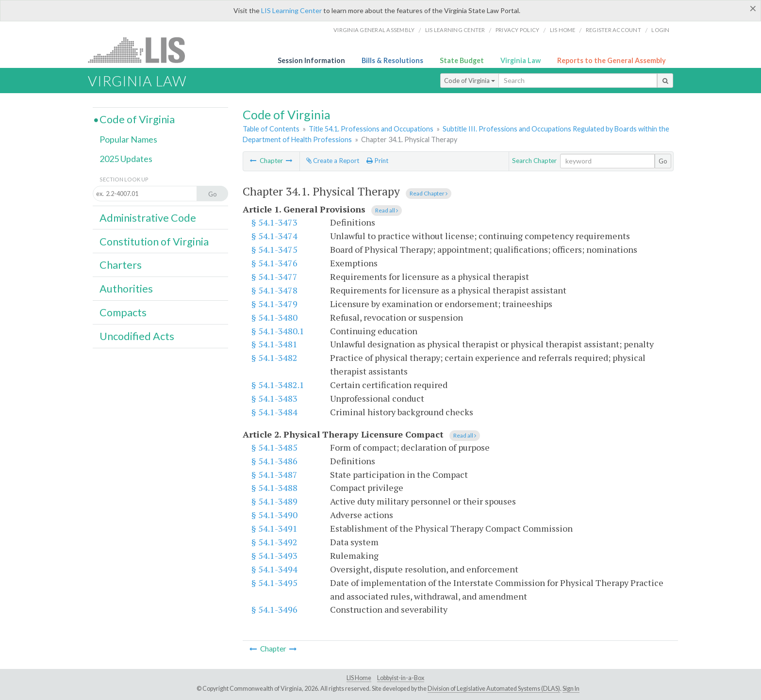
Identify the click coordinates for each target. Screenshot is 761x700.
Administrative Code (148, 218)
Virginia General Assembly (374, 30)
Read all (387, 210)
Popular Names (128, 139)
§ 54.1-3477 (274, 277)
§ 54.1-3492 (274, 542)
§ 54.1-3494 (274, 569)
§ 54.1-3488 (274, 488)
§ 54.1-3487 (274, 474)
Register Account (613, 30)
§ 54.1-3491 (274, 528)
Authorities (126, 289)
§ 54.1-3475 (274, 249)
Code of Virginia (470, 81)
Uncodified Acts (137, 336)
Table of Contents (271, 129)
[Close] (753, 8)
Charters (121, 265)
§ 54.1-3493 (274, 555)
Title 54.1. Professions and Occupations (371, 129)
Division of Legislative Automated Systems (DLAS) (494, 689)
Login (660, 30)
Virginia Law (521, 60)
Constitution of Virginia (154, 242)
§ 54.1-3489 (274, 501)
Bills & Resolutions (392, 60)
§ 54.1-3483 (274, 398)
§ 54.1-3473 (274, 222)
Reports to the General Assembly (612, 60)
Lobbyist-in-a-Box (401, 678)
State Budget (462, 60)
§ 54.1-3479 (274, 304)
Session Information (311, 60)
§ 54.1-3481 (274, 344)
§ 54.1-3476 (274, 263)
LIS (142, 50)
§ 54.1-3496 (274, 609)
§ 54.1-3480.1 (278, 331)
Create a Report (333, 161)
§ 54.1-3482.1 (278, 385)
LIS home (563, 30)
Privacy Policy (518, 30)
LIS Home (359, 678)
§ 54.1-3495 (274, 583)
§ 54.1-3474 (274, 236)
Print (377, 161)
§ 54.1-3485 (274, 447)
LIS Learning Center (291, 10)
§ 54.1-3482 (274, 358)
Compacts (123, 312)
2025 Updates (126, 159)
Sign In (571, 689)
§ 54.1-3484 (274, 412)
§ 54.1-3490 (274, 515)
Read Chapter (429, 193)
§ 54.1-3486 (274, 461)
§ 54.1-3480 (274, 317)
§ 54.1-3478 (274, 290)
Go (663, 161)
